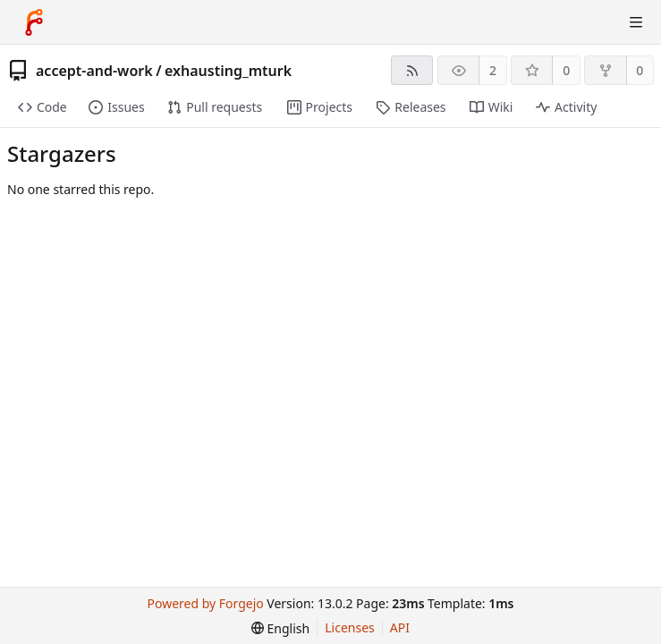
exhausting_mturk (228, 71)
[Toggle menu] (636, 22)
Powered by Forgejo (206, 603)
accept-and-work (94, 71)
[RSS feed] (412, 70)
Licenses (350, 627)
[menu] (280, 628)
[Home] (34, 22)
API (400, 627)
